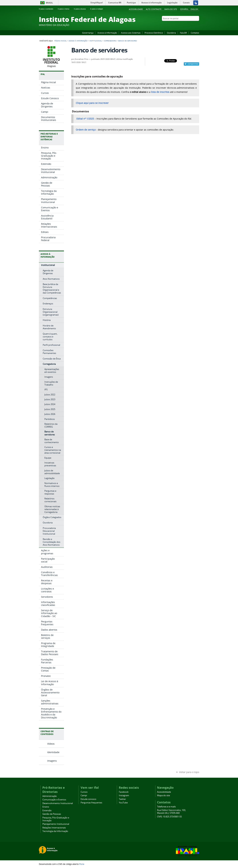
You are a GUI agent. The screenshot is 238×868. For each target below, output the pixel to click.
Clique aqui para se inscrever (92, 103)
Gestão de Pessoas (52, 814)
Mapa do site (171, 9)
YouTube (185, 25)
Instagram (189, 25)
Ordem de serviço (86, 130)
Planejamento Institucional (56, 824)
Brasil (49, 3)
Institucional (96, 41)
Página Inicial (61, 41)
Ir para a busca (81, 9)
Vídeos (51, 744)
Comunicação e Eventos (54, 800)
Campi (84, 795)
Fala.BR (183, 33)
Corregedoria (110, 41)
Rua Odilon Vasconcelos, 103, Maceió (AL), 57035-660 (171, 812)
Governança (88, 33)
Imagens (52, 761)
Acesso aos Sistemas (131, 33)
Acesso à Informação (107, 33)
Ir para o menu (65, 9)
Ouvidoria (171, 33)
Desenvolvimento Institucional (58, 803)
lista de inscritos (160, 92)
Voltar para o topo (189, 772)
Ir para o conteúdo (47, 9)
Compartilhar (193, 64)
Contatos (195, 33)
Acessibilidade (136, 9)
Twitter (193, 25)
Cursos (84, 792)
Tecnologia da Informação (55, 831)
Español (184, 9)
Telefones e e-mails (166, 807)
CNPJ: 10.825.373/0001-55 (169, 817)
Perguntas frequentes (91, 803)
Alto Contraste (154, 9)
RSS (197, 25)
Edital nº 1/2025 (85, 119)
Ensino (46, 807)
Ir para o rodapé (98, 9)
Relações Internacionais (54, 828)
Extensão (47, 810)
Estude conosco (88, 799)
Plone (82, 864)
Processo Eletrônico (154, 33)
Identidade (53, 752)
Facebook (181, 25)
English (194, 9)
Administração (50, 796)
